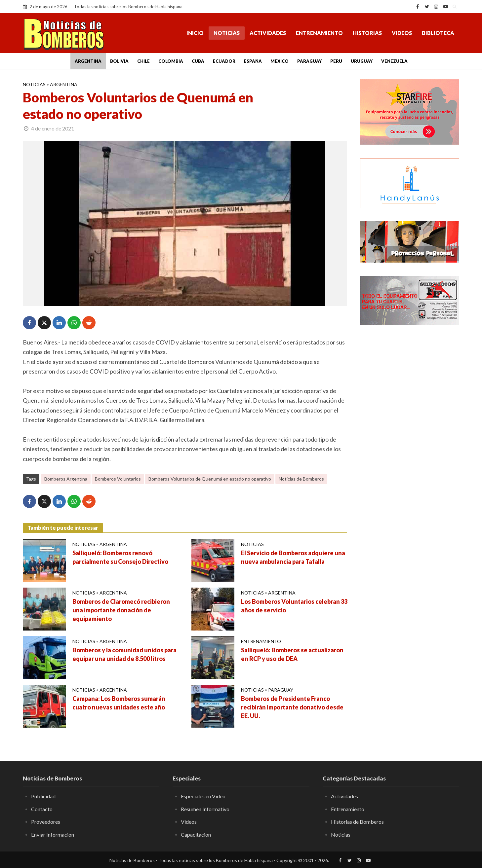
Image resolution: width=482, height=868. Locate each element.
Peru (336, 61)
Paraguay (309, 61)
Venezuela (394, 61)
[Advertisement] (410, 438)
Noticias (227, 33)
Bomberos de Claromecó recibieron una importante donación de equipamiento (121, 610)
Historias (367, 33)
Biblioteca (438, 33)
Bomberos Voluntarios (118, 479)
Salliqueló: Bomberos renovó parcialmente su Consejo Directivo (120, 557)
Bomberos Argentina (66, 479)
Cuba (198, 61)
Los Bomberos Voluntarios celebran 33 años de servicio (294, 606)
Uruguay (362, 61)
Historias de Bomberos (357, 822)
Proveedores (46, 822)
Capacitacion (196, 834)
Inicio (195, 33)
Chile (143, 61)
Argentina (88, 61)
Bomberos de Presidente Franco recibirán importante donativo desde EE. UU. (292, 707)
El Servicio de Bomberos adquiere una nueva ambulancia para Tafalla (293, 557)
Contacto (42, 809)
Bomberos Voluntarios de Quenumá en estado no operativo (210, 479)
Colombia (171, 61)
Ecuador (224, 61)
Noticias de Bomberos (301, 479)
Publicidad (43, 796)
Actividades (268, 33)
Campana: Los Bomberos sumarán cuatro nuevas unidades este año (119, 703)
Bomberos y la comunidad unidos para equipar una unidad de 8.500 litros (124, 654)
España (253, 61)
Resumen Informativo (205, 809)
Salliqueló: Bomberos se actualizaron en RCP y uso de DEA (292, 654)
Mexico (280, 61)
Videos (402, 33)
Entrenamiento (319, 33)
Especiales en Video (203, 796)
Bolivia (119, 61)
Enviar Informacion (53, 834)
